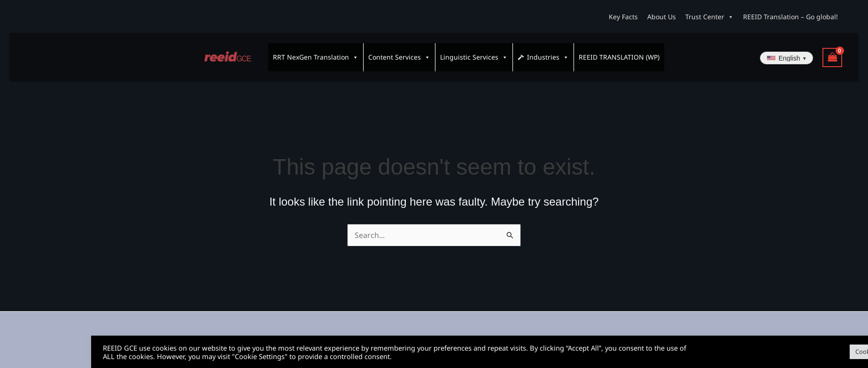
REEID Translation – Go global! (790, 17)
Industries (548, 53)
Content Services (399, 53)
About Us (662, 17)
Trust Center (709, 17)
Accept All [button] (837, 352)
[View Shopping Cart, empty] (832, 53)
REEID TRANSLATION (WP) (619, 53)
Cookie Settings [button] (786, 352)
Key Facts (623, 17)
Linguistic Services (474, 53)
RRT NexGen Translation (316, 53)
